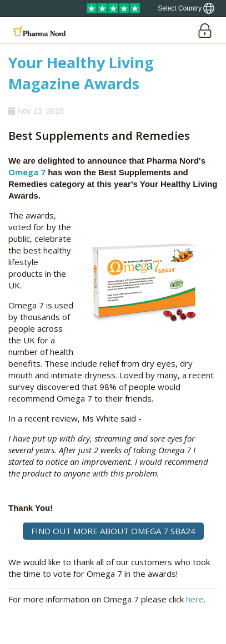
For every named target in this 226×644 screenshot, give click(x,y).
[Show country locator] (186, 8)
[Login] (205, 30)
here (195, 599)
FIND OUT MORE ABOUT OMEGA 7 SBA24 (113, 531)
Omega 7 (27, 172)
